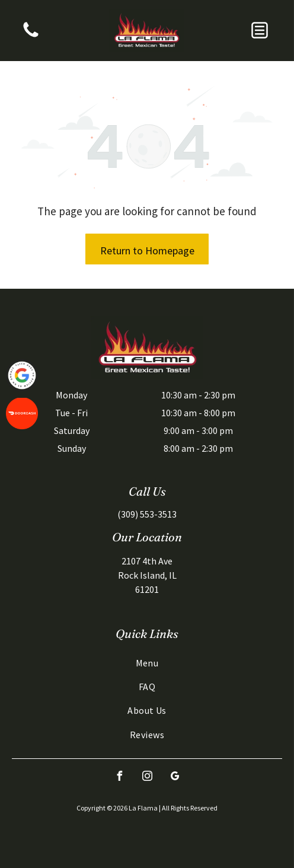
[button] (260, 30)
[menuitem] (147, 662)
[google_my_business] (175, 778)
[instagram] (147, 778)
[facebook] (119, 778)
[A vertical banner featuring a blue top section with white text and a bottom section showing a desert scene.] (31, 36)
